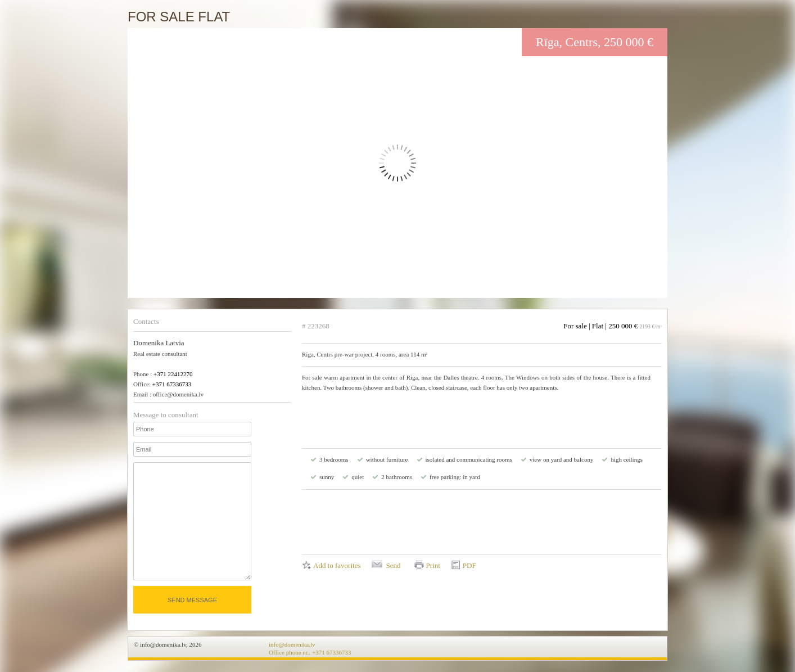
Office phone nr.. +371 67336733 (310, 652)
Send (393, 565)
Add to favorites (337, 565)
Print (433, 565)
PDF (469, 565)
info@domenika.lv (292, 644)
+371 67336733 (172, 384)
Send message (192, 600)
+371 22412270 (173, 374)
